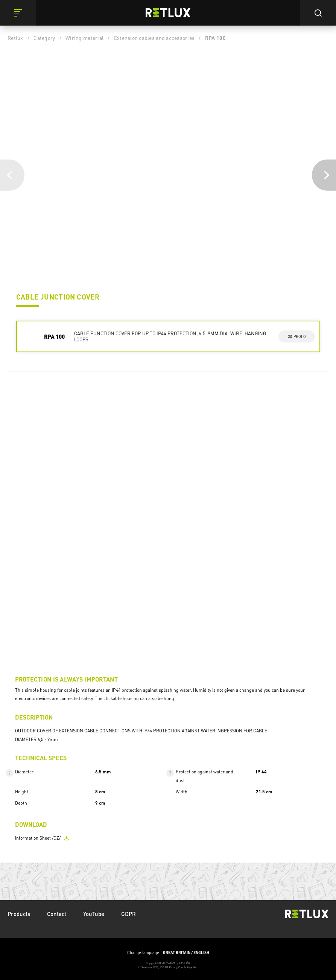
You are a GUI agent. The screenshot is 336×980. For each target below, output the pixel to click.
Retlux (15, 38)
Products (19, 914)
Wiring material (84, 38)
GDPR (128, 914)
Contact (57, 914)
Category (44, 38)
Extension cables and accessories (154, 38)
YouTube (94, 914)
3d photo (297, 336)
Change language (168, 953)
